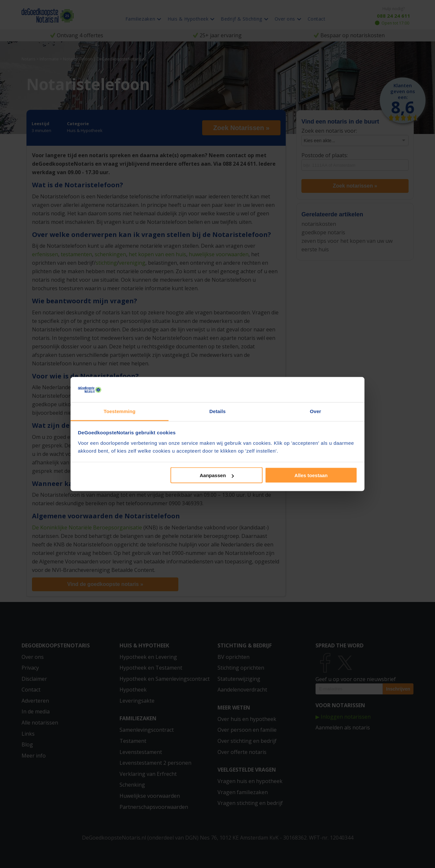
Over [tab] (316, 411)
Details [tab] (217, 411)
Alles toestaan (311, 475)
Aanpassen (217, 475)
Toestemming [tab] (120, 411)
